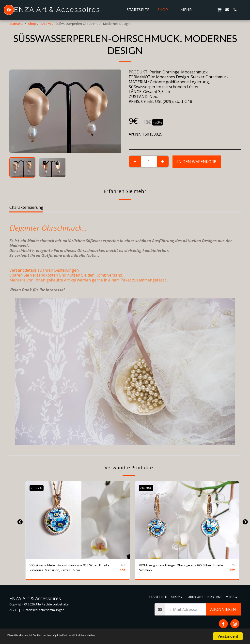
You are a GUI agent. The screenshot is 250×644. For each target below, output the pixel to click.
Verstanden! (228, 636)
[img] (78, 520)
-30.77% (37, 488)
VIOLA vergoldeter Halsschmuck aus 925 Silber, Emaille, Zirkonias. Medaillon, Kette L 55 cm (73, 569)
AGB (13, 612)
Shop (32, 24)
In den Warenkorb (197, 162)
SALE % (46, 24)
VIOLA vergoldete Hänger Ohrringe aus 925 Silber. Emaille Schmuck (179, 569)
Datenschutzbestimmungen (44, 612)
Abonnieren (223, 612)
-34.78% (147, 488)
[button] (204, 10)
